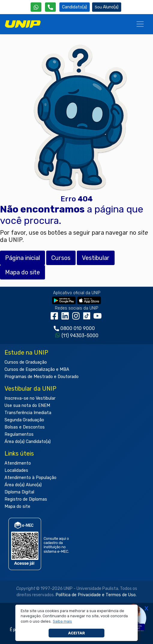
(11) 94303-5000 (80, 336)
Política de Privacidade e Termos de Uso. (96, 595)
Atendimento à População (30, 478)
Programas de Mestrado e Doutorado (42, 377)
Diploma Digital (19, 492)
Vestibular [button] (96, 258)
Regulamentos (19, 434)
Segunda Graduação (24, 420)
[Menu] (140, 24)
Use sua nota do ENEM (27, 406)
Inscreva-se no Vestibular (30, 398)
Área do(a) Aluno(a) (23, 485)
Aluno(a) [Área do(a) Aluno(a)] (107, 7)
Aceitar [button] (76, 633)
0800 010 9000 (78, 328)
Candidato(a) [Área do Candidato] (75, 7)
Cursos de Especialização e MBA (37, 369)
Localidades (16, 470)
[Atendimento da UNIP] (50, 7)
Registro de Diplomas (26, 499)
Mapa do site (17, 507)
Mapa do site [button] (22, 272)
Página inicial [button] (22, 258)
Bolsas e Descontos (25, 427)
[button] (63, 621)
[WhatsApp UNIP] (36, 7)
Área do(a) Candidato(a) (28, 442)
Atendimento (18, 463)
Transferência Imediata (28, 413)
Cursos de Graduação (26, 362)
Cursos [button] (61, 258)
